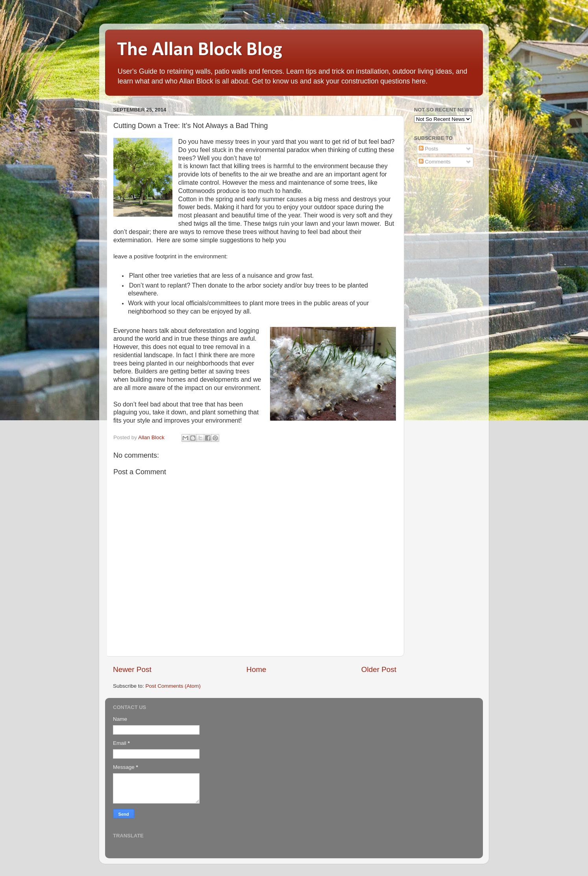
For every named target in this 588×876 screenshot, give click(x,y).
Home (256, 669)
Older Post (379, 669)
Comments (435, 162)
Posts (429, 149)
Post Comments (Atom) (173, 686)
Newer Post (132, 669)
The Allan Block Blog (200, 50)
